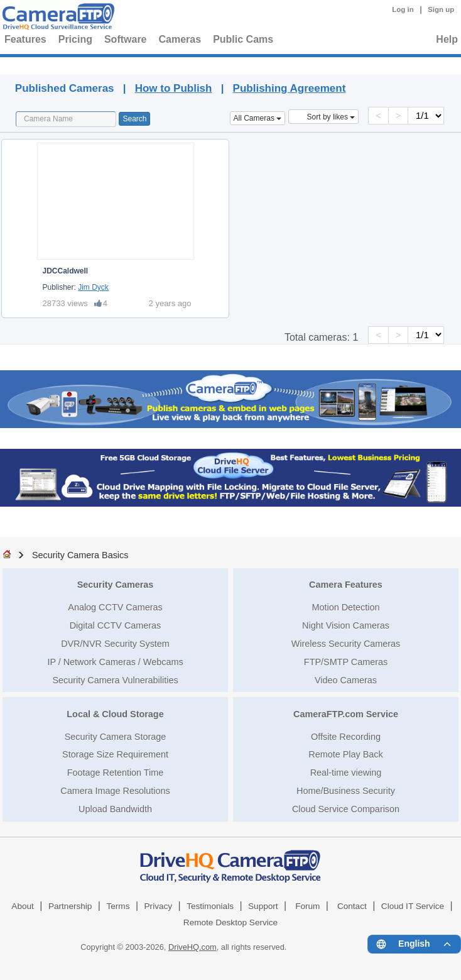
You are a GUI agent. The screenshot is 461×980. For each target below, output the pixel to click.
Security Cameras (116, 585)
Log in (403, 9)
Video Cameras (346, 680)
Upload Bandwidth (115, 809)
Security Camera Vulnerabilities (115, 680)
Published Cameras (239, 64)
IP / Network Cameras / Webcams (115, 662)
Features (25, 39)
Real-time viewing (346, 773)
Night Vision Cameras (346, 625)
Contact (352, 906)
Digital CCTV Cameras (116, 625)
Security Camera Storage (116, 737)
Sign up (441, 9)
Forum (307, 906)
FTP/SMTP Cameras (346, 662)
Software (126, 39)
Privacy (159, 906)
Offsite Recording (346, 737)
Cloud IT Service (413, 906)
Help (447, 39)
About (23, 906)
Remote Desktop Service (230, 922)
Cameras (180, 39)
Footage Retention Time (116, 773)
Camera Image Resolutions (115, 791)
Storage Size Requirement (115, 754)
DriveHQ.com (193, 947)
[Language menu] (414, 944)
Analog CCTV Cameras (115, 607)
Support (263, 906)
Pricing (75, 39)
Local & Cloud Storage (115, 714)
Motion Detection (346, 607)
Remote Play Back (345, 754)
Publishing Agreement (290, 88)
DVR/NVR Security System (115, 644)
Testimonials (210, 906)
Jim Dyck (93, 287)
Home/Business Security (346, 791)
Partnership (70, 906)
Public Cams (243, 39)
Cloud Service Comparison (346, 809)
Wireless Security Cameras (346, 644)
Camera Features (346, 585)
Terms (118, 906)
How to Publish (174, 88)
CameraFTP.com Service (346, 714)
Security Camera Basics (80, 555)
